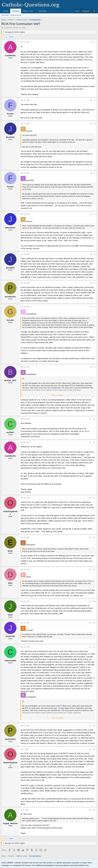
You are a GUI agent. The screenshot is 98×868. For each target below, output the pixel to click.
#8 (94, 307)
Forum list (5, 15)
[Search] (94, 11)
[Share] (91, 42)
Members (43, 11)
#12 (94, 498)
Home (6, 11)
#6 (94, 254)
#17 (94, 647)
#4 (94, 173)
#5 (94, 214)
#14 (94, 569)
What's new (28, 11)
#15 (94, 601)
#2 (94, 100)
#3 (94, 124)
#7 (94, 283)
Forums (16, 11)
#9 (94, 367)
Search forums (16, 15)
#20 (94, 810)
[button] (35, 11)
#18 (94, 726)
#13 (94, 537)
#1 (94, 42)
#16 (94, 623)
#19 (94, 749)
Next (11, 37)
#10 (94, 419)
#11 (94, 442)
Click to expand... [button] (58, 395)
